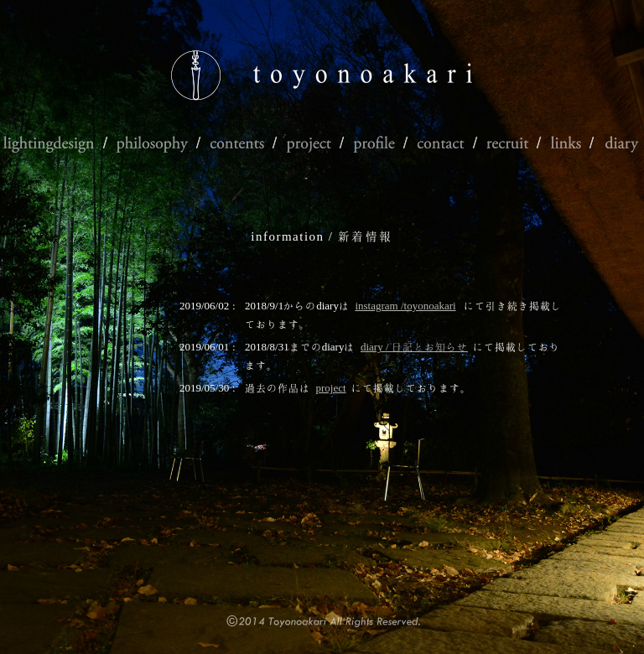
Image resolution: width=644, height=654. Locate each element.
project (331, 388)
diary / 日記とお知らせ (414, 347)
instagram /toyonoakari (405, 306)
